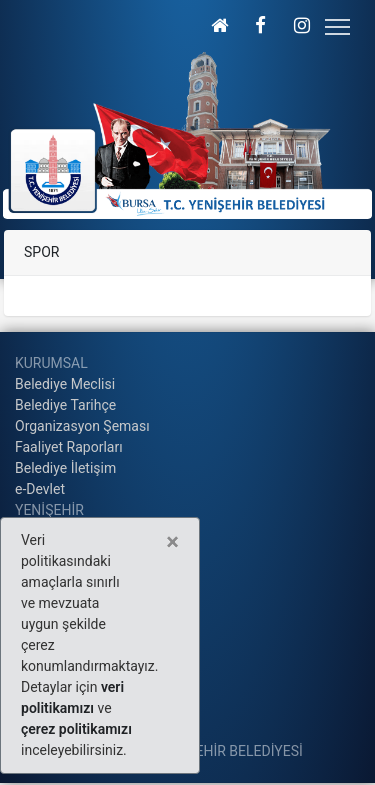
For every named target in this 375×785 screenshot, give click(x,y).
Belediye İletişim (65, 468)
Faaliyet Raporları (69, 447)
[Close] (172, 542)
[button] (219, 25)
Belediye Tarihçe (65, 405)
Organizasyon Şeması (82, 426)
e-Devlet (40, 489)
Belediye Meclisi (65, 384)
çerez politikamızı (76, 729)
